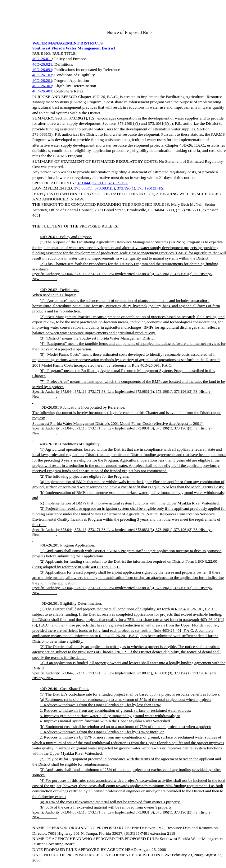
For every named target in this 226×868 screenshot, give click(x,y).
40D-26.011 (42, 59)
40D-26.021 (42, 64)
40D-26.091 (42, 70)
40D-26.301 (42, 86)
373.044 (83, 183)
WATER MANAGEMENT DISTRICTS (68, 43)
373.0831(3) (105, 188)
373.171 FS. (118, 183)
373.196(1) (126, 188)
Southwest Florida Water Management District (74, 48)
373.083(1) (83, 188)
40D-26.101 (42, 75)
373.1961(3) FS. (151, 188)
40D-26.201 (42, 80)
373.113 (99, 183)
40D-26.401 (42, 91)
